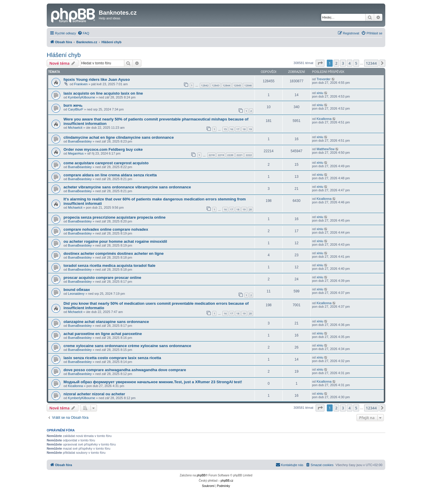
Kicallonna (324, 119)
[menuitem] (83, 33)
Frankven (81, 84)
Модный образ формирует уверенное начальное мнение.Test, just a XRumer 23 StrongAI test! (153, 382)
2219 (221, 155)
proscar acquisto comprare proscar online (102, 278)
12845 (237, 85)
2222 (249, 155)
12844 (227, 85)
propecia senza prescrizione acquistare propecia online (114, 217)
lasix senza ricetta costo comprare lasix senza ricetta (112, 358)
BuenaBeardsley (80, 141)
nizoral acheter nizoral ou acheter (94, 394)
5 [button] (356, 63)
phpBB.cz (227, 481)
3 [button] (343, 63)
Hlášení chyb (64, 55)
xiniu (320, 93)
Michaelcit (75, 128)
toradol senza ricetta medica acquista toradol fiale (109, 266)
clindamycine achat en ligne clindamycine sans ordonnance (119, 137)
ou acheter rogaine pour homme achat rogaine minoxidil (115, 241)
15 (225, 129)
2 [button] (336, 63)
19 (250, 129)
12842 (205, 85)
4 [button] (350, 63)
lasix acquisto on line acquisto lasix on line (103, 93)
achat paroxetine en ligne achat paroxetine (103, 334)
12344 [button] (371, 63)
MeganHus (76, 153)
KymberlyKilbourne (81, 97)
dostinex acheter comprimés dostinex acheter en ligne (114, 253)
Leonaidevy (76, 294)
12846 (248, 85)
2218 (212, 155)
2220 (230, 155)
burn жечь (73, 105)
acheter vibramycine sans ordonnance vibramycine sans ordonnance (127, 187)
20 (250, 209)
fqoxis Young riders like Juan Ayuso (97, 79)
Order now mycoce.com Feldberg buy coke (103, 149)
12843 (216, 85)
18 (244, 129)
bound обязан (77, 290)
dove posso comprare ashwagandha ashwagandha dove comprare (125, 370)
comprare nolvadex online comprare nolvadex (106, 229)
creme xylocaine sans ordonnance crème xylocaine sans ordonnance (127, 346)
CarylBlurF (76, 109)
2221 (240, 155)
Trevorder (323, 79)
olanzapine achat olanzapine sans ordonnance (106, 322)
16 (232, 129)
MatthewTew (325, 149)
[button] (320, 63)
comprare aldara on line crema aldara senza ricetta (110, 175)
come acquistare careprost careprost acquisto (106, 163)
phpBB (201, 475)
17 (238, 129)
